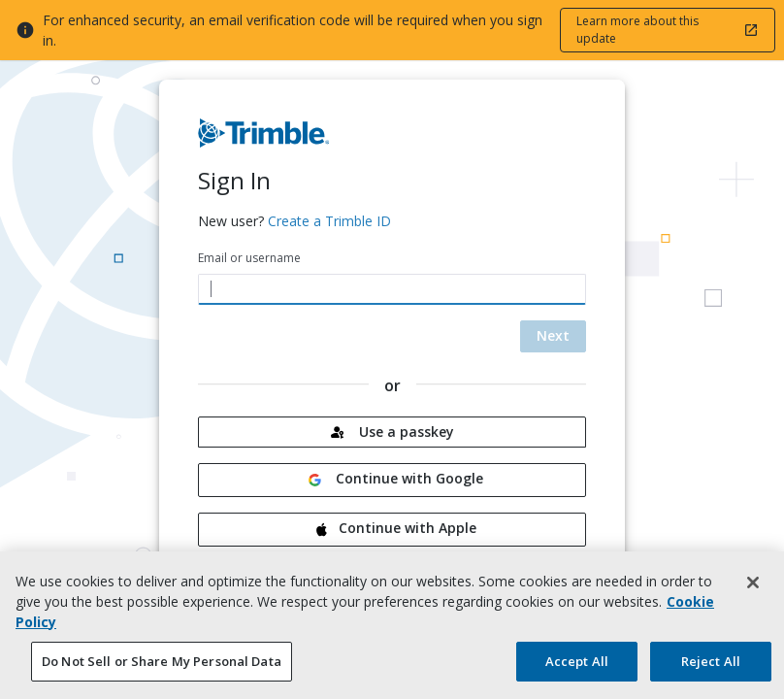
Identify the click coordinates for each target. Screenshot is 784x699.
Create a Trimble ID (329, 221)
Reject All (711, 670)
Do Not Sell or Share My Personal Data (162, 670)
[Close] (753, 591)
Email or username (249, 258)
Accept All (577, 670)
